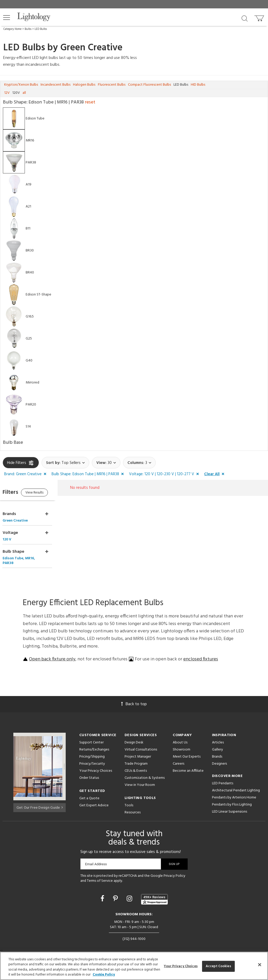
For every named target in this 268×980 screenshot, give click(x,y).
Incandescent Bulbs (55, 85)
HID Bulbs (198, 85)
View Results (46, 493)
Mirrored (32, 383)
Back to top (134, 697)
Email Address (96, 857)
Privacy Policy (174, 869)
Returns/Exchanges (94, 743)
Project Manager (138, 750)
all (24, 93)
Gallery (217, 743)
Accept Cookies (218, 966)
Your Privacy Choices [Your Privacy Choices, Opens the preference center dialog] (181, 966)
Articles (218, 735)
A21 (28, 207)
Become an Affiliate (188, 764)
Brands (217, 750)
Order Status (89, 771)
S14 (28, 427)
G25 (29, 339)
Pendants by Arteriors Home (234, 790)
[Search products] (245, 18)
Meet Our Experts (187, 750)
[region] (134, 966)
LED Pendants (223, 776)
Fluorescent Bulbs (112, 85)
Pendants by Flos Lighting (232, 798)
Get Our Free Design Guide (40, 800)
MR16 (30, 141)
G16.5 (30, 317)
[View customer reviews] (154, 892)
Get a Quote (89, 791)
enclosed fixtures (201, 652)
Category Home (12, 29)
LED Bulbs (41, 29)
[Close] (260, 965)
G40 (29, 361)
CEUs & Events (136, 764)
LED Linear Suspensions (230, 805)
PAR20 (31, 405)
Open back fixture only (52, 652)
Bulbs (28, 29)
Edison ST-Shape (38, 295)
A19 (29, 185)
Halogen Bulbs (84, 85)
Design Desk (134, 735)
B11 (28, 229)
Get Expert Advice (94, 798)
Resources (133, 805)
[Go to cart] (260, 17)
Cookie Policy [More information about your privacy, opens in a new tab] (104, 975)
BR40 (30, 273)
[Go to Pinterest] (116, 892)
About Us (180, 735)
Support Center (91, 735)
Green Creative (91, 48)
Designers (219, 757)
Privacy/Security (92, 757)
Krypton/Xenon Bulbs (21, 85)
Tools (129, 798)
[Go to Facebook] (103, 892)
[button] (7, 18)
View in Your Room (140, 778)
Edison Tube (35, 119)
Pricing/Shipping (92, 750)
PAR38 (31, 163)
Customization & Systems (145, 771)
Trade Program (136, 757)
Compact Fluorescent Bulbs (149, 85)
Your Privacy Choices (96, 764)
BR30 (30, 251)
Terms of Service (100, 874)
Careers (178, 757)
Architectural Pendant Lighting (236, 783)
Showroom (182, 743)
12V (7, 93)
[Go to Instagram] (130, 892)
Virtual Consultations (141, 743)
